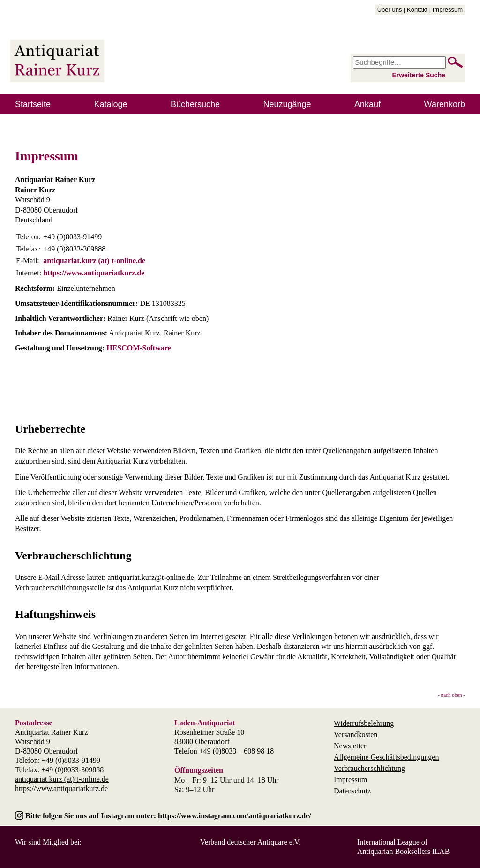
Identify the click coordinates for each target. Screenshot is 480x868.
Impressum (448, 10)
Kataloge (111, 104)
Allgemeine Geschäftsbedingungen (386, 757)
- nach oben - (451, 695)
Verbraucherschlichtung (369, 768)
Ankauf (367, 104)
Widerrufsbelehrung (364, 723)
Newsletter (350, 746)
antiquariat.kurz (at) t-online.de (94, 261)
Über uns (390, 10)
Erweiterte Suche (419, 75)
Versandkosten (356, 735)
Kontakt (417, 10)
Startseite (33, 104)
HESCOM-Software (139, 348)
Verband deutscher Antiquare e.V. (250, 842)
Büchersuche (195, 104)
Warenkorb (445, 104)
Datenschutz (352, 791)
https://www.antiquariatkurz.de (94, 273)
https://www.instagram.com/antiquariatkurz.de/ (235, 816)
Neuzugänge (287, 104)
